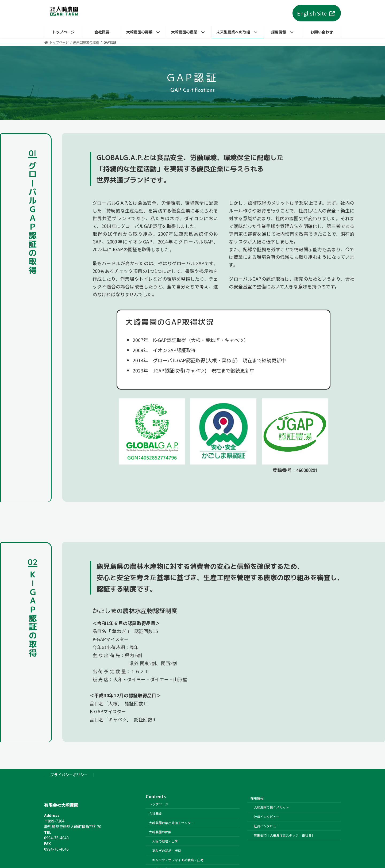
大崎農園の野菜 (160, 832)
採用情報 (257, 798)
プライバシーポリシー (69, 774)
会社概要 (155, 813)
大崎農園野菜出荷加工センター (171, 822)
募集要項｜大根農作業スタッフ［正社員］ (284, 835)
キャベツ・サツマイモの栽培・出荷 (178, 860)
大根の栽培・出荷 (165, 841)
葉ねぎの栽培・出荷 (167, 850)
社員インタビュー (267, 816)
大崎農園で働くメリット (271, 807)
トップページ (159, 804)
